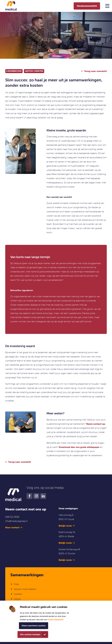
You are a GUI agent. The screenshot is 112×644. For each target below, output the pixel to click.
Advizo (17, 599)
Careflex (18, 594)
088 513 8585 (12, 517)
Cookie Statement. (56, 620)
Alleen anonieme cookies (34, 626)
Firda (16, 584)
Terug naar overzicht (20, 462)
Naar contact (12, 527)
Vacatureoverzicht (87, 6)
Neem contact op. (96, 424)
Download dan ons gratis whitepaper (79, 447)
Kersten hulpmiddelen (25, 589)
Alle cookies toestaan (30, 634)
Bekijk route (65, 526)
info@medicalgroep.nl (16, 521)
